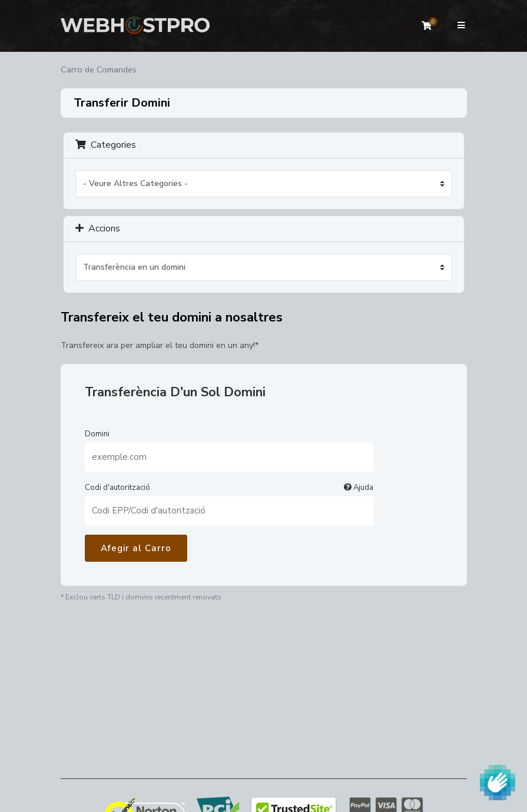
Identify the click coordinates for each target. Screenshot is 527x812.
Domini (97, 434)
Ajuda (359, 488)
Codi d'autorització (229, 488)
